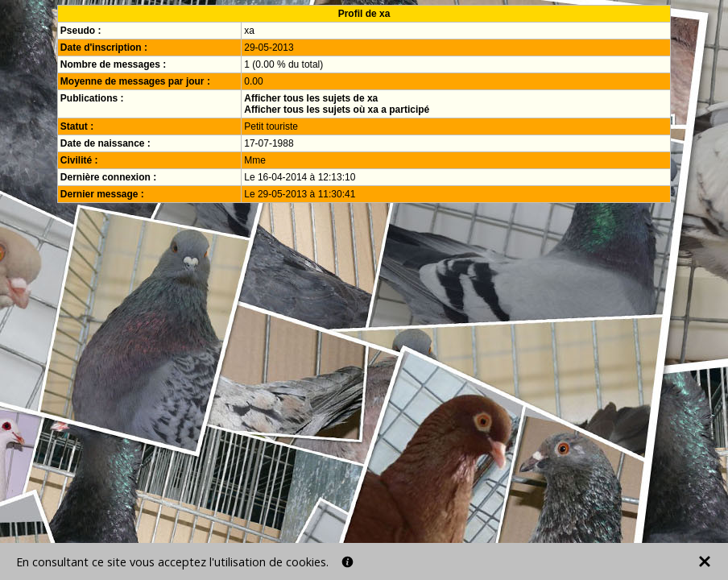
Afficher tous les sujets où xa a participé (337, 110)
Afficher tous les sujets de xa (311, 98)
